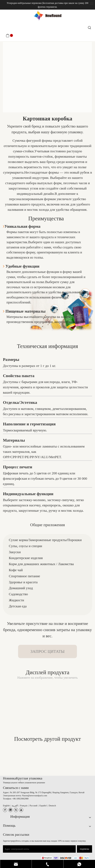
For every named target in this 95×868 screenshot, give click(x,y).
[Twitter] (16, 810)
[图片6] (47, 77)
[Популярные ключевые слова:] (90, 28)
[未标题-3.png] (65, 858)
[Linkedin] (10, 810)
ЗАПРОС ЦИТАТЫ (47, 651)
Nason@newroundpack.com (35, 796)
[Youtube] (21, 810)
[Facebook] (5, 810)
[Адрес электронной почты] (39, 849)
